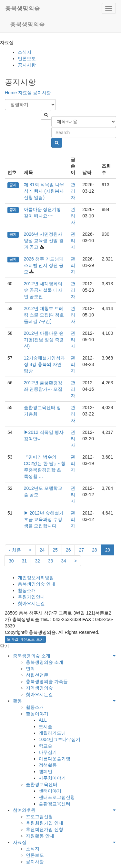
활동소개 (27, 590)
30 (11, 561)
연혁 (30, 669)
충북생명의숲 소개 (32, 656)
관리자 (73, 191)
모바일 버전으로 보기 (25, 639)
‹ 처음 (15, 550)
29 (108, 550)
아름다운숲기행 (55, 759)
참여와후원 (24, 810)
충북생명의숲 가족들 (47, 681)
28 (95, 550)
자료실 (25, 93)
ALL (43, 720)
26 (68, 550)
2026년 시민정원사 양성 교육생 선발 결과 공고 (44, 241)
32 (37, 561)
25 (55, 550)
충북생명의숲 (23, 8)
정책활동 (48, 765)
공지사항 (27, 65)
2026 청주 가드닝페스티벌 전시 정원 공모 (44, 265)
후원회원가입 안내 (45, 823)
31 (25, 561)
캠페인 (45, 772)
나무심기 (48, 752)
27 (81, 550)
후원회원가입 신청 (45, 829)
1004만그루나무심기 (60, 739)
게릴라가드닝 (52, 733)
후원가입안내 (31, 597)
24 (42, 550)
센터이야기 (50, 791)
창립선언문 (37, 675)
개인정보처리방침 (36, 578)
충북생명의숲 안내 (36, 584)
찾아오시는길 (31, 603)
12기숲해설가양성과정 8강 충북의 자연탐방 (45, 364)
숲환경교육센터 (42, 784)
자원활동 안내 (40, 836)
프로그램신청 (39, 817)
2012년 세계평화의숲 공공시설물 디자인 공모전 (43, 290)
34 (64, 561)
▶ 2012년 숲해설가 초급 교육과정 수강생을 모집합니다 (44, 519)
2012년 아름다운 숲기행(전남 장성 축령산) (44, 340)
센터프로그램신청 (57, 797)
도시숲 (45, 726)
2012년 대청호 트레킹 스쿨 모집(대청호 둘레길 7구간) (44, 315)
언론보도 (27, 59)
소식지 (25, 52)
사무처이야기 (52, 778)
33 (51, 561)
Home (11, 93)
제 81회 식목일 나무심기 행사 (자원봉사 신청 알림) (44, 191)
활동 (17, 701)
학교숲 (45, 746)
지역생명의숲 (39, 688)
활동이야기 (37, 714)
